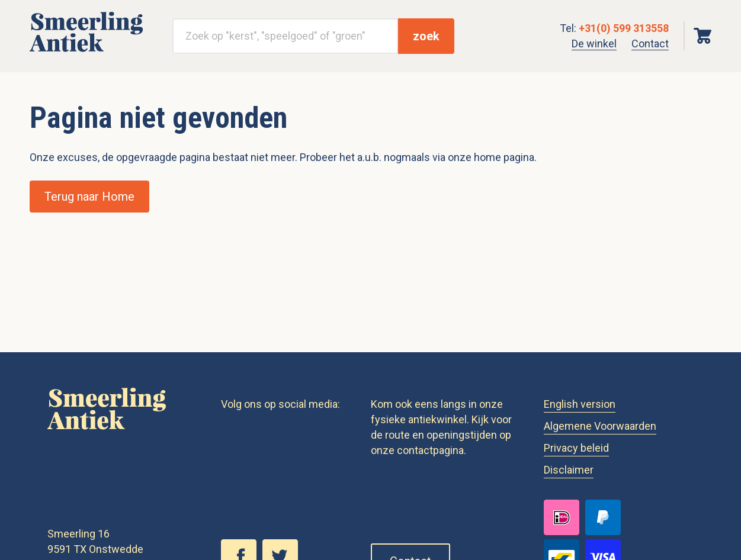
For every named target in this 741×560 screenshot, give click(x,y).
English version (580, 404)
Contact (650, 44)
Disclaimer (569, 470)
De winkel (594, 44)
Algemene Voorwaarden (600, 426)
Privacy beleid (576, 448)
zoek (426, 36)
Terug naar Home (89, 197)
